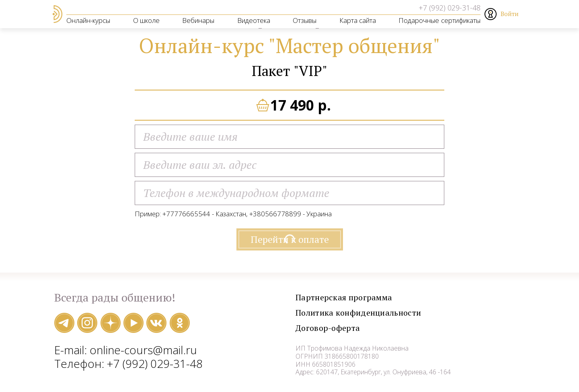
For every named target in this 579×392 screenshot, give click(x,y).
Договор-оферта (340, 331)
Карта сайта (358, 20)
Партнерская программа (362, 300)
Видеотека (254, 20)
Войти (510, 14)
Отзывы (305, 20)
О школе (146, 20)
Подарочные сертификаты (439, 20)
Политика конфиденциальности (383, 315)
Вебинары (198, 20)
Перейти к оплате (290, 242)
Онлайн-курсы (88, 20)
